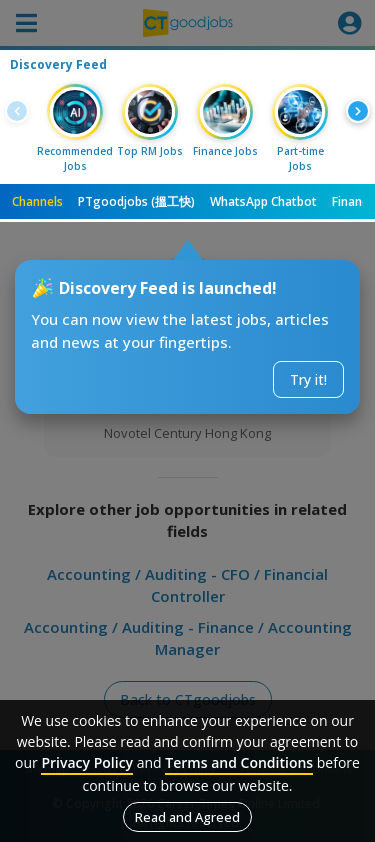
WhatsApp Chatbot (263, 201)
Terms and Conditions (239, 762)
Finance (353, 201)
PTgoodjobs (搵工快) (136, 201)
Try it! (308, 379)
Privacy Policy (87, 762)
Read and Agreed (187, 817)
